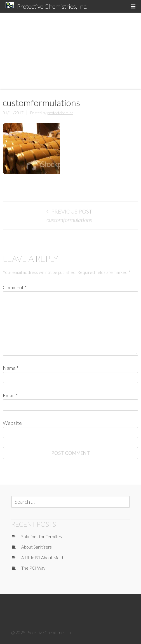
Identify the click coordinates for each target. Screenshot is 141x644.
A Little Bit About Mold (42, 558)
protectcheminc (60, 113)
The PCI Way (33, 568)
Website (12, 423)
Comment (15, 287)
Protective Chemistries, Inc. (52, 6)
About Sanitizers (37, 547)
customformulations (69, 220)
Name (11, 368)
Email (10, 395)
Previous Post (72, 211)
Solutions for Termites (42, 537)
